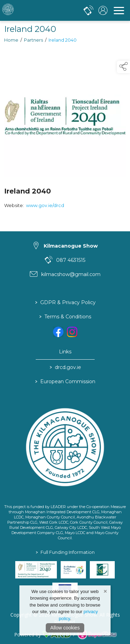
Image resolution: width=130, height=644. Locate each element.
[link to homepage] (33, 10)
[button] (123, 67)
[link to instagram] (72, 332)
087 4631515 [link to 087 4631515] (71, 260)
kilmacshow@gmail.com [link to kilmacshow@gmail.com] (71, 274)
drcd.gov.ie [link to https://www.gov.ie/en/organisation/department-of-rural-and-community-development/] (65, 367)
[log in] (103, 10)
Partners (33, 41)
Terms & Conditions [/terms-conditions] (65, 317)
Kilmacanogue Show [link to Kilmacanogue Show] (71, 246)
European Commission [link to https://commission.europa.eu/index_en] (65, 381)
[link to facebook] (58, 332)
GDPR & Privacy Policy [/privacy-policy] (65, 302)
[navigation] (119, 10)
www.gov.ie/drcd (45, 206)
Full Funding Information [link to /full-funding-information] (65, 552)
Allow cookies (65, 628)
